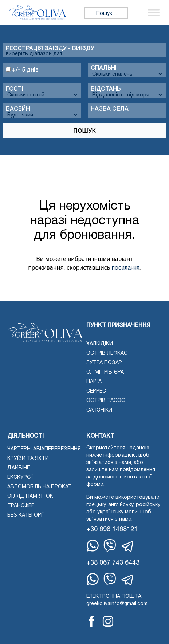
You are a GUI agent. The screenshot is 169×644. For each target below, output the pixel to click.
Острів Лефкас (107, 353)
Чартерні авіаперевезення (44, 449)
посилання (126, 268)
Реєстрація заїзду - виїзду (50, 49)
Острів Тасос (106, 401)
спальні (104, 68)
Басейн (18, 109)
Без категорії (25, 515)
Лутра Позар (104, 363)
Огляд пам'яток (30, 496)
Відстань (106, 89)
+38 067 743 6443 (113, 563)
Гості (15, 89)
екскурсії (20, 478)
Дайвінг (18, 468)
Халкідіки (100, 344)
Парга (94, 382)
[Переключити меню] (154, 13)
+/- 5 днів (22, 70)
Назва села (110, 109)
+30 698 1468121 (112, 530)
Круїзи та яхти (28, 459)
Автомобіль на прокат (40, 487)
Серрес (96, 391)
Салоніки (99, 410)
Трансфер (21, 506)
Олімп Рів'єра (105, 372)
